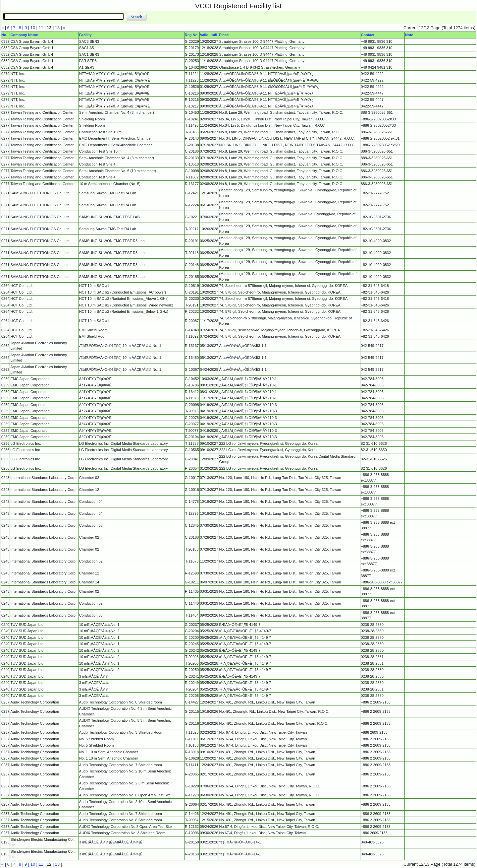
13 (57, 28)
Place (224, 35)
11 (41, 28)
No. (4, 35)
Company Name (24, 35)
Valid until (209, 35)
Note (409, 35)
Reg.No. (192, 35)
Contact (368, 35)
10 (33, 28)
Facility (85, 35)
